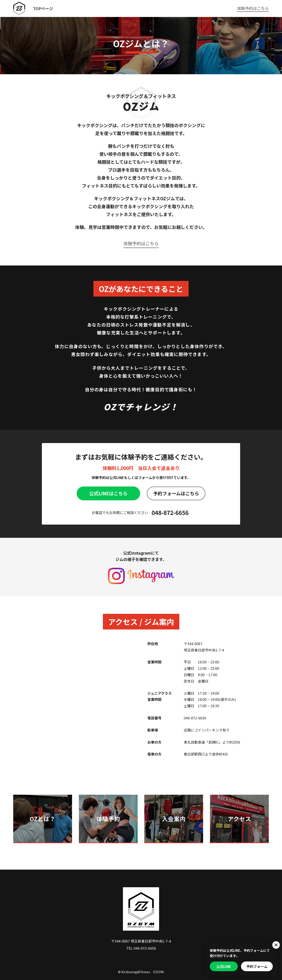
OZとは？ (43, 819)
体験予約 (108, 819)
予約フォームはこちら (176, 493)
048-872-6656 (170, 512)
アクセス (239, 819)
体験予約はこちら (253, 8)
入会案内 (174, 819)
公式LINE (224, 966)
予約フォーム (257, 966)
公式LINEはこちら (108, 493)
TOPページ (43, 8)
